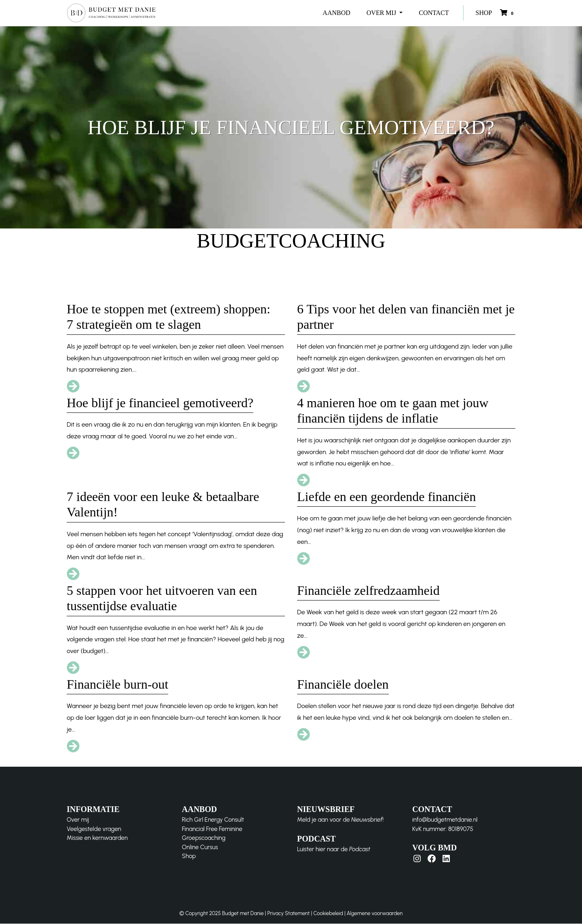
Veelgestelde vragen (94, 829)
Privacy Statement (288, 914)
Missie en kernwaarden (97, 838)
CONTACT (434, 13)
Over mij (78, 820)
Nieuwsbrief (367, 820)
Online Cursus (200, 847)
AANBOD (336, 13)
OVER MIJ (382, 13)
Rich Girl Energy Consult (213, 820)
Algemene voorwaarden (375, 914)
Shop (189, 856)
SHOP (484, 13)
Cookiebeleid (328, 914)
